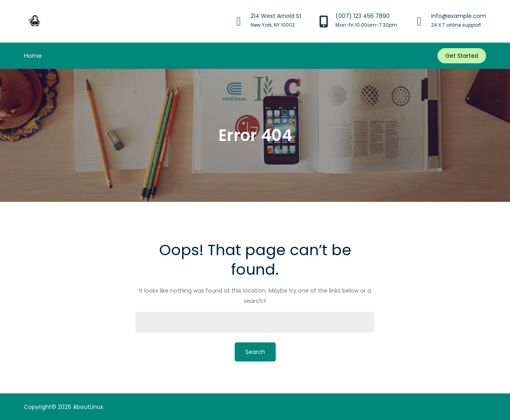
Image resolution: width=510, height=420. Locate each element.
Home (33, 56)
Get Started (462, 56)
